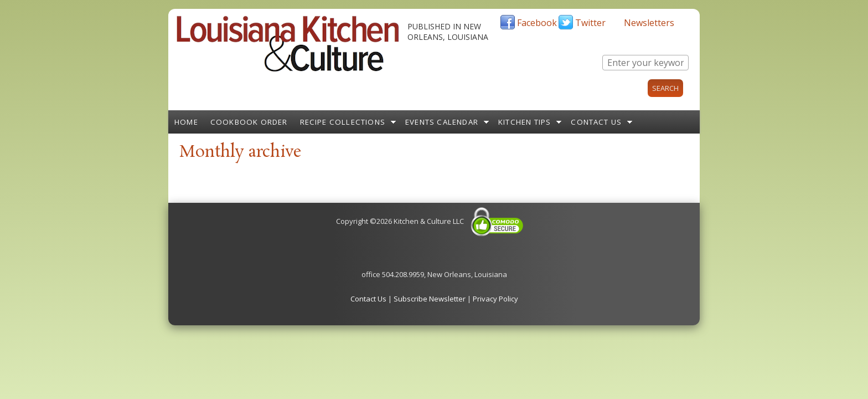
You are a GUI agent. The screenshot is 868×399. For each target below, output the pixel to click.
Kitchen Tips (525, 122)
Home (186, 122)
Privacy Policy (495, 299)
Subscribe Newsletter (430, 299)
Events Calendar (442, 122)
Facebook (537, 23)
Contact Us (596, 122)
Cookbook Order (249, 122)
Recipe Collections (343, 122)
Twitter (590, 23)
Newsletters (649, 23)
